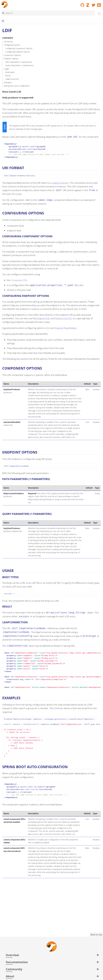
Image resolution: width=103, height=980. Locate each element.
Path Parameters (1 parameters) (19, 62)
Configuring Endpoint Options (18, 52)
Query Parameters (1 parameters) (19, 65)
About (10, 976)
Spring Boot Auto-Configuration (17, 86)
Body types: (10, 72)
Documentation (17, 962)
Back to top (96, 935)
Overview (12, 955)
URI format (8, 42)
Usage (6, 69)
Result (8, 76)
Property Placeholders (65, 328)
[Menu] (98, 13)
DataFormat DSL (64, 318)
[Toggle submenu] (3, 21)
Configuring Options (12, 45)
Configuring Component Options (19, 48)
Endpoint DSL (43, 318)
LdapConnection (12, 79)
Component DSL (19, 280)
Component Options (12, 55)
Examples (8, 82)
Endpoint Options (11, 59)
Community (14, 969)
